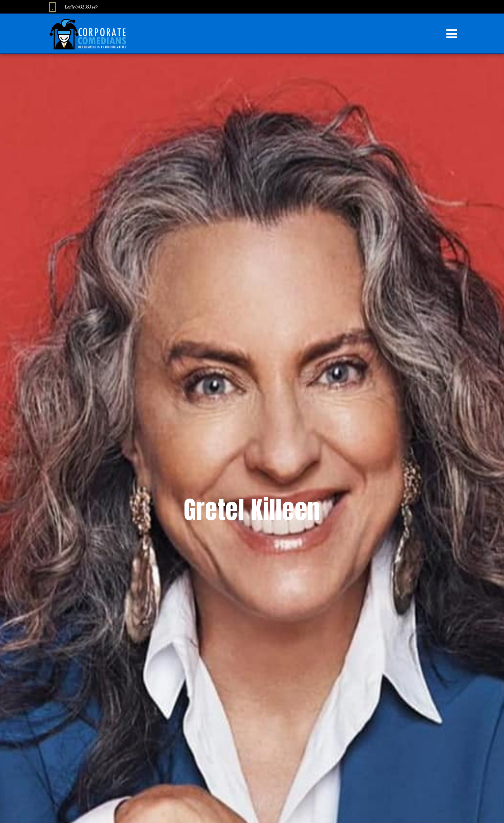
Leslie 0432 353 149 (81, 7)
